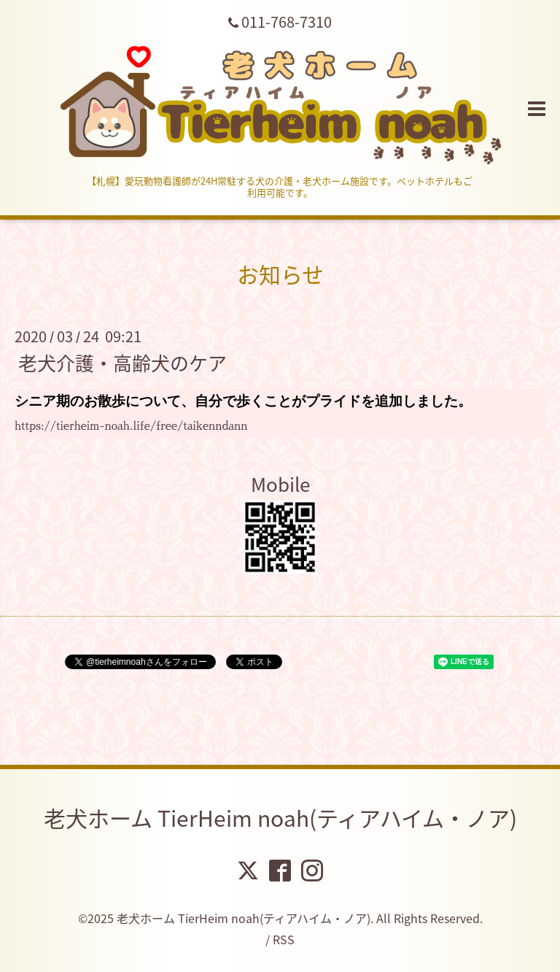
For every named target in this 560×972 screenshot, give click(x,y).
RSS (284, 939)
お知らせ (280, 274)
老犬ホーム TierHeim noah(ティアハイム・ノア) (280, 818)
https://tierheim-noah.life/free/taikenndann (131, 426)
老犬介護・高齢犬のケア (122, 362)
